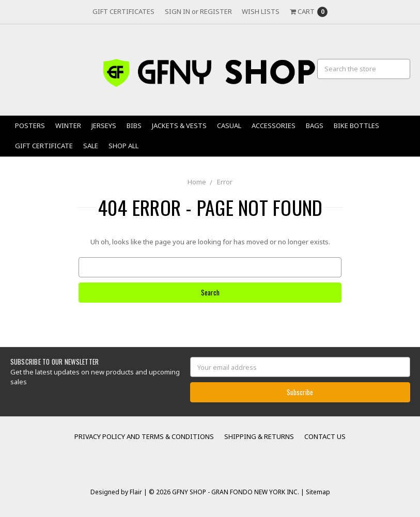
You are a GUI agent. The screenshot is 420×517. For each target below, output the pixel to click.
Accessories (274, 126)
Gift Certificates (123, 11)
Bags (315, 126)
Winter (68, 126)
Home (197, 182)
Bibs (134, 126)
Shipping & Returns (259, 436)
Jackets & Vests (179, 126)
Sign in (177, 11)
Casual (229, 126)
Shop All (123, 146)
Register (216, 11)
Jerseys (104, 126)
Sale (91, 146)
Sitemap (317, 492)
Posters (30, 126)
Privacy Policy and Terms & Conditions (144, 436)
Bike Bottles (356, 126)
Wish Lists (261, 11)
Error (225, 182)
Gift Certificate (44, 146)
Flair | (138, 492)
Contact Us (325, 436)
